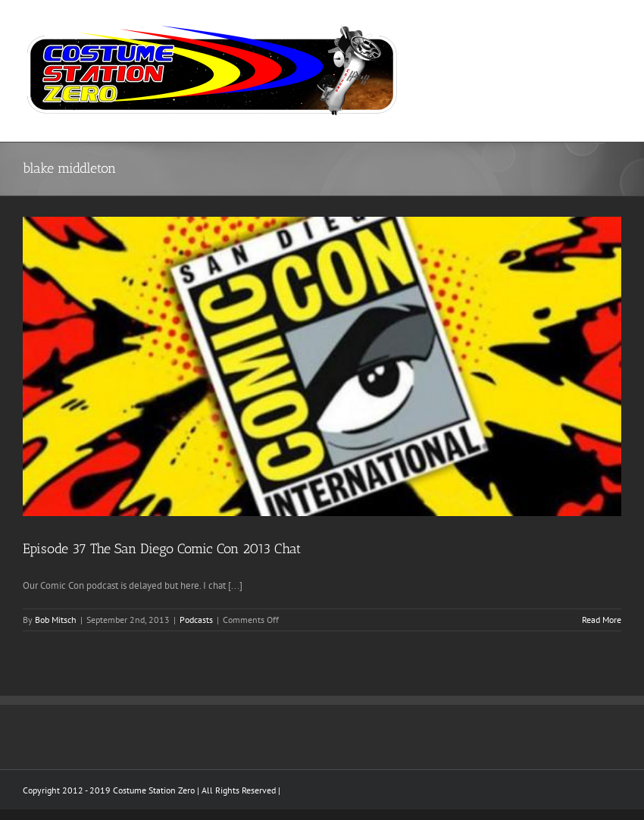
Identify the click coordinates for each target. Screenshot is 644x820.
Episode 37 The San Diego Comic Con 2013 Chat (162, 549)
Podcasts (196, 620)
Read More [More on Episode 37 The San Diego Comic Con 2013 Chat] (602, 620)
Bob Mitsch (56, 620)
